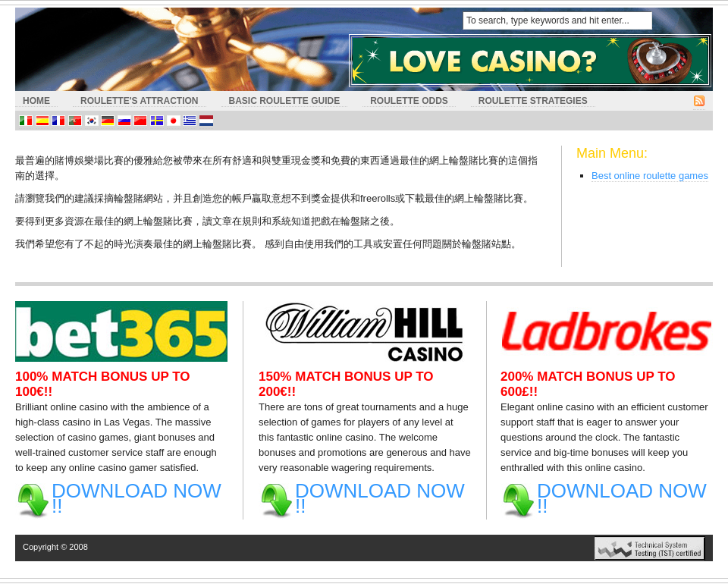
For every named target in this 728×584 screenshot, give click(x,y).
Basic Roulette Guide (285, 101)
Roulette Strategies (533, 101)
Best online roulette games (650, 176)
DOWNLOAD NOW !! (136, 498)
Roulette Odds (409, 101)
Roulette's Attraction (140, 101)
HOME (36, 101)
